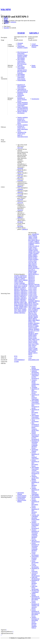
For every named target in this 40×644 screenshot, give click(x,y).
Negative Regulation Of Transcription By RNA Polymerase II (35, 525)
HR (34, 268)
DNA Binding (21, 74)
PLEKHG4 (21, 304)
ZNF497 (31, 353)
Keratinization (35, 99)
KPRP (16, 288)
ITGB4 (35, 271)
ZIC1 (30, 351)
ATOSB (35, 237)
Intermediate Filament (35, 46)
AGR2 (16, 277)
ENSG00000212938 (34, 360)
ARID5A (35, 236)
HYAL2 (37, 268)
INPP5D (31, 271)
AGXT (30, 236)
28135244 (20, 226)
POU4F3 (36, 316)
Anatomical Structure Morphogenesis (36, 574)
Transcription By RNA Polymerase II (23, 90)
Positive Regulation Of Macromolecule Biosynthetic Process (36, 613)
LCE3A (30, 293)
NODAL (31, 305)
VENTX (31, 348)
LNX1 (30, 298)
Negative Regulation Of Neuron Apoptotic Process (22, 99)
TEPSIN (21, 308)
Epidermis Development (35, 372)
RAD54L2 (21, 305)
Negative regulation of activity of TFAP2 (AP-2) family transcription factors (23, 120)
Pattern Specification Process (35, 562)
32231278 (20, 203)
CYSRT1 (17, 283)
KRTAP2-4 (23, 296)
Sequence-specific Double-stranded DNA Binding (35, 383)
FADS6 (30, 256)
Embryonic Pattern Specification (35, 588)
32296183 (13, 22)
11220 (30, 358)
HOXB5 (30, 267)
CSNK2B (20, 282)
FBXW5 (31, 258)
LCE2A (34, 291)
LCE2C (35, 292)
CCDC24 (37, 246)
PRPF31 (35, 319)
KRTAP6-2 (17, 299)
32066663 (20, 189)
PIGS (35, 313)
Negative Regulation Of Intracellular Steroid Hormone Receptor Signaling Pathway (35, 623)
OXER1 (34, 308)
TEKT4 (35, 341)
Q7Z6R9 (16, 362)
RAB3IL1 (31, 323)
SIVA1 (26, 305)
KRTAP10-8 (24, 291)
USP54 (19, 311)
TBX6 (33, 339)
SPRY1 (26, 307)
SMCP (36, 334)
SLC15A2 (31, 331)
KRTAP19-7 (24, 295)
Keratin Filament (22, 496)
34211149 (20, 148)
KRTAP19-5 (32, 279)
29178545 (20, 222)
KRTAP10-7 (17, 291)
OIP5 (26, 302)
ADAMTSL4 (23, 276)
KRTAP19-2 (24, 293)
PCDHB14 (35, 310)
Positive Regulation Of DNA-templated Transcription (23, 104)
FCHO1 (35, 258)
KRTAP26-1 (17, 298)
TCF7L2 (31, 341)
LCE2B (30, 292)
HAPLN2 (34, 264)
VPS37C (24, 311)
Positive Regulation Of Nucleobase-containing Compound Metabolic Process (35, 548)
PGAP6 (30, 311)
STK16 (34, 337)
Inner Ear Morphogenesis (36, 541)
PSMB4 (16, 305)
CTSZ (38, 252)
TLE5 (25, 308)
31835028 (20, 168)
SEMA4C (31, 329)
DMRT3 (35, 255)
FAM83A (35, 256)
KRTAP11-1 (17, 292)
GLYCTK (31, 262)
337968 (30, 356)
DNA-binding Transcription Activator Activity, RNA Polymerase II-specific (22, 70)
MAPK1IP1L (32, 299)
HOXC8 (30, 268)
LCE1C (30, 289)
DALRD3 (36, 253)
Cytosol (34, 44)
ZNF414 (34, 351)
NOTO (35, 305)
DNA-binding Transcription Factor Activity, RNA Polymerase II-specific (22, 62)
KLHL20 (25, 286)
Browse (6, 18)
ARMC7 (31, 237)
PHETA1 (35, 311)
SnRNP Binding (34, 594)
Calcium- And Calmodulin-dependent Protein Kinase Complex (35, 518)
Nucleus (20, 45)
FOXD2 (30, 259)
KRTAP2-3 (17, 296)
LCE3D (30, 295)
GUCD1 (16, 285)
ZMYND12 (22, 313)
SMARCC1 (31, 332)
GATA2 (30, 261)
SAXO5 (35, 328)
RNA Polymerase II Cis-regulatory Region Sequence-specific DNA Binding (35, 427)
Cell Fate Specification (35, 566)
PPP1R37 (31, 317)
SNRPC (35, 335)
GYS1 (20, 285)
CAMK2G (37, 243)
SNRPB (30, 335)
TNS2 (16, 310)
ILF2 (30, 270)
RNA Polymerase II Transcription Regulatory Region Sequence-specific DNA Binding (23, 55)
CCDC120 (31, 246)
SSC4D (16, 308)
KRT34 (24, 288)
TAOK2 (35, 338)
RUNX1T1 (31, 326)
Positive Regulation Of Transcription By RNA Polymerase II (23, 108)
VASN (34, 347)
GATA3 (35, 261)
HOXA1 (34, 265)
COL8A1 (36, 250)
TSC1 (16, 311)
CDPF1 (16, 280)
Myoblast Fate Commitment (35, 591)
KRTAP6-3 (34, 33)
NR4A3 (30, 307)
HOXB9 (35, 267)
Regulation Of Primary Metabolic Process (35, 582)
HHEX (30, 265)
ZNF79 (30, 354)
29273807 (20, 177)
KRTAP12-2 (32, 276)
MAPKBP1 (31, 301)
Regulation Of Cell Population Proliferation (22, 94)
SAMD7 (37, 326)
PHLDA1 (31, 313)
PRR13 (30, 320)
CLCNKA (35, 249)
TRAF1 (20, 310)
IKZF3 (16, 286)
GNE (35, 262)
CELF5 (35, 247)
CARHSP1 (31, 244)
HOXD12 (25, 285)
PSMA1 (30, 322)
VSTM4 (35, 348)
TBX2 (30, 339)
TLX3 (33, 344)
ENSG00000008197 (19, 360)
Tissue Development (35, 421)
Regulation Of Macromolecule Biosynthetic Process (36, 599)
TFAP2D (21, 33)
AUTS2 (35, 239)
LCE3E (35, 295)
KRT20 (30, 274)
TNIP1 (37, 344)
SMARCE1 (31, 334)
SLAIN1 (16, 307)
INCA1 (20, 286)
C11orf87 (31, 242)
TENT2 (30, 342)
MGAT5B (36, 304)
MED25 (30, 302)
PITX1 (16, 304)
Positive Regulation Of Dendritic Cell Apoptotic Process (35, 605)
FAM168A (22, 283)
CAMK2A (17, 279)
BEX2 (34, 240)
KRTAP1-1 (17, 289)
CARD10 (22, 279)
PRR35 (38, 320)
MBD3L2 (37, 301)
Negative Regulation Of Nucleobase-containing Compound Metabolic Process (35, 534)
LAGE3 (38, 286)
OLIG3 (35, 307)
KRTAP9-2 (23, 301)
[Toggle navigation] (1, 15)
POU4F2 (31, 316)
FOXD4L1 (36, 259)
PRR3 (34, 320)
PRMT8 (36, 317)
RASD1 (30, 325)
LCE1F (30, 291)
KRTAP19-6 (17, 295)
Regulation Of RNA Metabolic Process (35, 391)
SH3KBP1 (37, 329)
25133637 (20, 195)
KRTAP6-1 (24, 298)
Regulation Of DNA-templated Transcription (22, 86)
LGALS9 (35, 296)
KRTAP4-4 (31, 285)
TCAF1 (37, 339)
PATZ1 (30, 310)
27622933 (20, 210)
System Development (35, 554)
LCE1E (35, 289)
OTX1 (30, 308)
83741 (16, 356)
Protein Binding (22, 80)
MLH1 (22, 302)
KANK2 (31, 273)
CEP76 (20, 280)
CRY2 (34, 252)
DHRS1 (30, 255)
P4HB (38, 308)
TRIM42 (24, 310)
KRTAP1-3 (23, 289)
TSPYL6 (34, 345)
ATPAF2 (31, 239)
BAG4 (25, 277)
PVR (34, 322)
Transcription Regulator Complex (23, 47)
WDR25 (30, 350)
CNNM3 (31, 250)
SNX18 (30, 337)
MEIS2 (35, 302)
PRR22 (26, 304)
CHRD (30, 249)
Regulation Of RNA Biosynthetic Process (35, 412)
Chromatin (20, 43)
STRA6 (30, 338)
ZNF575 (35, 353)
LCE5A (30, 296)
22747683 (20, 180)
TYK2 (30, 347)
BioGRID (6, 28)
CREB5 (30, 252)
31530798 (20, 200)
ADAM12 (17, 276)
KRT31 (20, 288)
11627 (16, 358)
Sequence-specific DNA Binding (35, 478)
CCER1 (30, 247)
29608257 (20, 186)
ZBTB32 (16, 313)
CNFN (16, 282)
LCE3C (35, 293)
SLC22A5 (37, 331)
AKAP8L (20, 277)
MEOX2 (31, 304)
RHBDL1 (35, 325)
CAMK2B (31, 243)
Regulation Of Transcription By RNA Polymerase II (35, 376)
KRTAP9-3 (17, 302)
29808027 (20, 217)
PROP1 (30, 319)
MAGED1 (35, 298)
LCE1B (35, 288)
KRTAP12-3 (24, 292)
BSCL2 (38, 240)
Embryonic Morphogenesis (36, 578)
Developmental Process (36, 498)
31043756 (20, 171)
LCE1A (30, 288)
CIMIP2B (25, 280)
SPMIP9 (21, 307)
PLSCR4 (34, 314)
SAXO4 (30, 328)
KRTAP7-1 (17, 301)
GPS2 (30, 264)
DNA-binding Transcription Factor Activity (21, 77)
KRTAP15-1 (17, 293)
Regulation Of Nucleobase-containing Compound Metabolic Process (35, 444)
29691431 (20, 192)
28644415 (25, 229)
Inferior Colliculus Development (22, 112)
